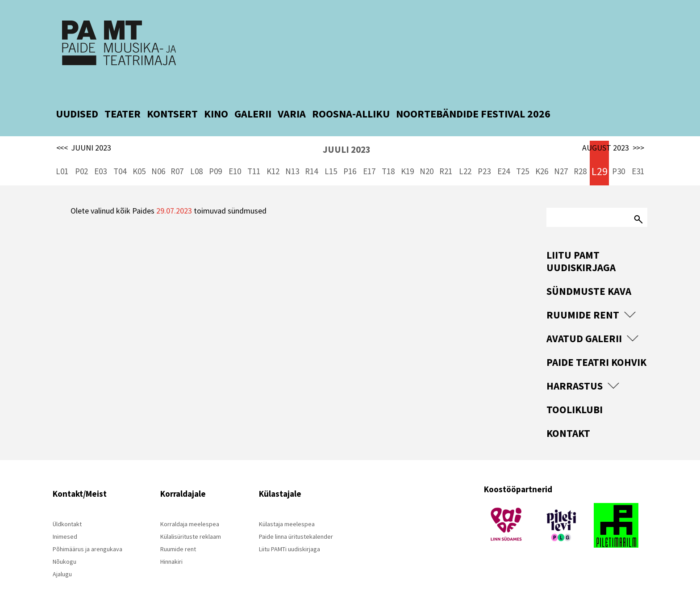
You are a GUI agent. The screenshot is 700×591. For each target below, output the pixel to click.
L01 (62, 152)
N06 (158, 152)
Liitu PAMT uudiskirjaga (581, 242)
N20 (427, 152)
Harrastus (575, 367)
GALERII (253, 94)
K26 (542, 152)
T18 (388, 152)
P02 (81, 152)
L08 (196, 152)
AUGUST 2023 (613, 129)
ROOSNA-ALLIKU (351, 94)
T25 (523, 152)
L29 (600, 152)
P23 (484, 152)
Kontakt (568, 414)
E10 (235, 152)
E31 (638, 152)
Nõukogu (65, 542)
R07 (177, 152)
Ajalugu (62, 555)
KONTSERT (172, 94)
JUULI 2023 (347, 130)
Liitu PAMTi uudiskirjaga (290, 530)
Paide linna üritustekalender (296, 517)
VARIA (292, 94)
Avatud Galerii (584, 319)
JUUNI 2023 (84, 129)
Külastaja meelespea (287, 505)
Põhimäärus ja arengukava (87, 530)
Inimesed (65, 517)
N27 (561, 152)
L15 (331, 152)
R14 (311, 152)
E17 (369, 152)
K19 (407, 152)
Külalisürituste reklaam (191, 517)
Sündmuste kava (589, 272)
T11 (254, 152)
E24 (504, 152)
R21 (446, 152)
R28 (580, 152)
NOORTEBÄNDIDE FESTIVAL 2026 (473, 94)
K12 (273, 152)
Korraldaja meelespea (190, 505)
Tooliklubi (575, 390)
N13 (292, 152)
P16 (350, 152)
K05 (139, 152)
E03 (100, 152)
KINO (216, 94)
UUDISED (77, 94)
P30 (619, 152)
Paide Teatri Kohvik (596, 343)
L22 (465, 152)
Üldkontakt (67, 505)
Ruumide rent (583, 295)
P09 (215, 152)
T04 (120, 152)
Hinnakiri (171, 542)
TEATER (123, 94)
